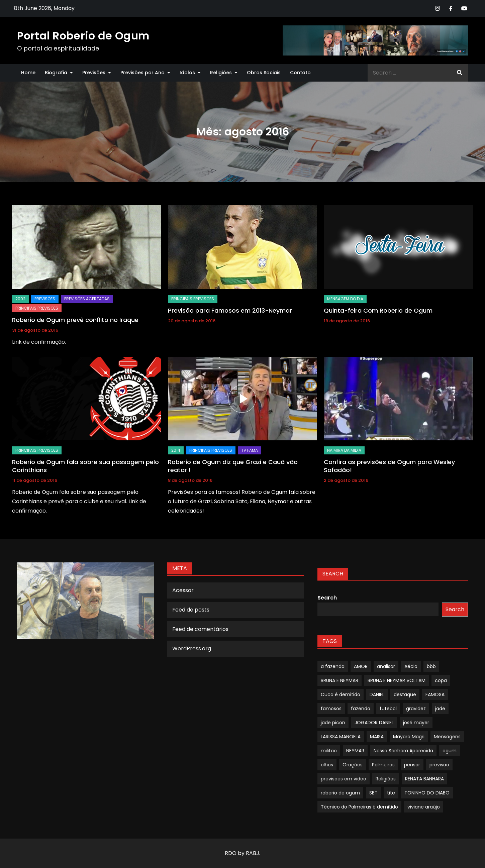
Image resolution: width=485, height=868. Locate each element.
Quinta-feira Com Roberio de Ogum (378, 310)
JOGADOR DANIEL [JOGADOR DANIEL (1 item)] (374, 723)
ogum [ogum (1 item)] (450, 751)
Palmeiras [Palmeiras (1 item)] (383, 765)
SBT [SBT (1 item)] (373, 793)
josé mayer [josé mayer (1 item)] (416, 723)
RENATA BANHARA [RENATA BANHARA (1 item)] (424, 779)
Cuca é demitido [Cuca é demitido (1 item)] (341, 694)
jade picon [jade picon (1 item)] (333, 723)
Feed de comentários (200, 629)
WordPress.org (192, 648)
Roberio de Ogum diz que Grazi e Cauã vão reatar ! (233, 466)
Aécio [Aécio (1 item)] (411, 666)
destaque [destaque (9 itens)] (405, 694)
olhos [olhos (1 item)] (327, 765)
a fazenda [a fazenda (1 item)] (333, 666)
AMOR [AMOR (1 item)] (361, 666)
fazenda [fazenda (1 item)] (361, 709)
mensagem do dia (345, 299)
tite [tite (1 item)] (391, 793)
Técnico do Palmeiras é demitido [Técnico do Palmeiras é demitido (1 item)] (359, 807)
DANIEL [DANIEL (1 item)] (377, 694)
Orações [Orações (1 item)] (353, 765)
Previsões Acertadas (87, 299)
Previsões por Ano (142, 73)
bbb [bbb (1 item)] (431, 666)
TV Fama (250, 450)
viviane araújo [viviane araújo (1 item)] (424, 807)
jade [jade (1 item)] (440, 709)
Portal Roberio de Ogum (83, 36)
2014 (176, 450)
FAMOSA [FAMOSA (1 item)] (435, 694)
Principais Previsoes (37, 308)
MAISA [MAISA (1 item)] (377, 737)
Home (28, 73)
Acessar (183, 590)
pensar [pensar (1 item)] (412, 765)
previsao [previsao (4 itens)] (439, 765)
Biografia (56, 73)
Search (327, 598)
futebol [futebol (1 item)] (388, 709)
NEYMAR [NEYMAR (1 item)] (355, 751)
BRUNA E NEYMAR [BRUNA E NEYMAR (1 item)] (339, 680)
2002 (20, 299)
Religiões (221, 73)
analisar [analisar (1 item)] (386, 666)
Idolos (187, 73)
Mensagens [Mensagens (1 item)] (447, 737)
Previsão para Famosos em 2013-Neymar (230, 310)
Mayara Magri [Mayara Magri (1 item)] (409, 737)
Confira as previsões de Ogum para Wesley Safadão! (389, 466)
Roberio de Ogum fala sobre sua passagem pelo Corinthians (85, 466)
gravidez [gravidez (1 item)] (416, 709)
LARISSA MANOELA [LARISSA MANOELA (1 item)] (341, 737)
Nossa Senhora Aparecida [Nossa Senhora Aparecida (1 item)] (403, 751)
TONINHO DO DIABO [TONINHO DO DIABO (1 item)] (427, 793)
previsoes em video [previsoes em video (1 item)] (344, 779)
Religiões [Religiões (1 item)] (386, 779)
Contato (300, 73)
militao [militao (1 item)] (329, 751)
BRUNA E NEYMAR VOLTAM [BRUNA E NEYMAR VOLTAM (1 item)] (397, 680)
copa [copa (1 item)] (441, 680)
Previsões (94, 73)
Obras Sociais (264, 73)
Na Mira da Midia (344, 450)
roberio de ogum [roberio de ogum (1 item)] (340, 793)
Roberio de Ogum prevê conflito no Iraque (75, 320)
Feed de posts (191, 610)
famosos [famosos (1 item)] (331, 709)
